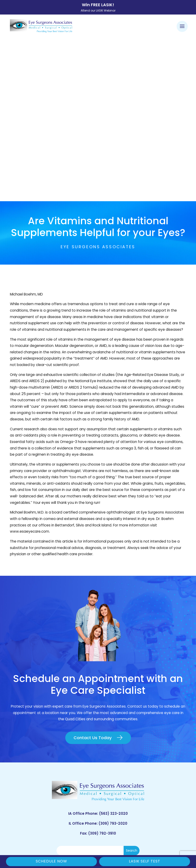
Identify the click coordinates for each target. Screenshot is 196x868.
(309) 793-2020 (113, 660)
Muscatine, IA (144, 787)
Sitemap (130, 843)
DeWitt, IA (144, 794)
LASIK (52, 787)
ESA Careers (51, 808)
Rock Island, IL (145, 780)
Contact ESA (51, 794)
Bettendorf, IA (144, 766)
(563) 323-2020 (113, 650)
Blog (51, 801)
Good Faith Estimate (100, 843)
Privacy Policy (147, 836)
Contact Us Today (93, 574)
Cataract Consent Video (51, 780)
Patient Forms (51, 766)
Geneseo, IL (144, 773)
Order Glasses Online (52, 773)
